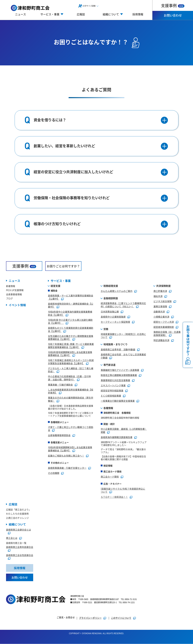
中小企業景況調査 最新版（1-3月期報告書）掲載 (124, 431)
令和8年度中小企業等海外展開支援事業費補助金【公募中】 (70, 313)
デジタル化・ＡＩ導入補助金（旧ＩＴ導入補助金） (71, 370)
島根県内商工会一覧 (16, 543)
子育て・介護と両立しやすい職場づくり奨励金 (71, 429)
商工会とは (12, 538)
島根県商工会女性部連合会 (20, 555)
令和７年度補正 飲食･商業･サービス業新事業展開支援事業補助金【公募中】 (71, 346)
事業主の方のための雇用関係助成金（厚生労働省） (71, 399)
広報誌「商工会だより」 (18, 510)
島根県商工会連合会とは (18, 530)
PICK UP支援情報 (15, 290)
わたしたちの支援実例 (17, 514)
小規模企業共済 (161, 317)
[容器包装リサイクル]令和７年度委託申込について (123, 490)
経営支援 (55, 286)
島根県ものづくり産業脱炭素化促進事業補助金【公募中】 (71, 330)
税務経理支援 (111, 286)
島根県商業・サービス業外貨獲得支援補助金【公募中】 (71, 297)
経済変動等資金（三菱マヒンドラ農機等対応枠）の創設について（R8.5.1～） (123, 305)
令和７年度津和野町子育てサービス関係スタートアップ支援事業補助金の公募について (71, 414)
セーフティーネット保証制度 (115, 322)
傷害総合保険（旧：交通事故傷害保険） (167, 334)
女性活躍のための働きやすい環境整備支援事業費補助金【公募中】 (71, 338)
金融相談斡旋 (111, 298)
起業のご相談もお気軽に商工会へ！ (66, 456)
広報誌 (81, 14)
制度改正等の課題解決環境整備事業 (119, 375)
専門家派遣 (109, 365)
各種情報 (108, 408)
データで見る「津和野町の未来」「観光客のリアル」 (123, 451)
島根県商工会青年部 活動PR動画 (118, 350)
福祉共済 (158, 296)
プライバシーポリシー (90, 618)
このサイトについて (121, 618)
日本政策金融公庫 (110, 312)
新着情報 (11, 286)
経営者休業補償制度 (164, 327)
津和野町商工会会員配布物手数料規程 (120, 418)
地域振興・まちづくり (115, 344)
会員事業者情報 (14, 294)
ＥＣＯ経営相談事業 (111, 396)
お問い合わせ (173, 15)
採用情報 (138, 14)
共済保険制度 (163, 286)
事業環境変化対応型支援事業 (115, 380)
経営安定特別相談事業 (112, 390)
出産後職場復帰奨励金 (59, 435)
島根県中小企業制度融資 (113, 317)
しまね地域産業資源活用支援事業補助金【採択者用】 (71, 391)
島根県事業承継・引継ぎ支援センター (67, 468)
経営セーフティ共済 (164, 322)
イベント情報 (17, 305)
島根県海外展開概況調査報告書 (117, 437)
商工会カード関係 (110, 477)
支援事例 (173, 5)
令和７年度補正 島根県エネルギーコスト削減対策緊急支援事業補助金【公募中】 (71, 362)
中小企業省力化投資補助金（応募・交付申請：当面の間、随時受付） (69, 378)
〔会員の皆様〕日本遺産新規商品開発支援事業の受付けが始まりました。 (71, 407)
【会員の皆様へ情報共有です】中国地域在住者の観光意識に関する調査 (123, 458)
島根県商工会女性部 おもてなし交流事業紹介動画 (123, 356)
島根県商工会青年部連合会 (20, 547)
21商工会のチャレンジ (17, 518)
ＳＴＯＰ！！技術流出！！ (114, 497)
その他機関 (54, 473)
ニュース (21, 14)
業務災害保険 (160, 307)
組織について (17, 524)
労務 (106, 329)
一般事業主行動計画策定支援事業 (118, 401)
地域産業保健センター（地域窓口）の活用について (123, 336)
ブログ (9, 299)
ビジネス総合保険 (163, 301)
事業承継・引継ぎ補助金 (60, 385)
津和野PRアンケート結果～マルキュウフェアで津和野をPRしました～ (124, 444)
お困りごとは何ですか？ (63, 266)
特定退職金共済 (161, 340)
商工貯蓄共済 (160, 291)
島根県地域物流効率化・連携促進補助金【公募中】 (71, 305)
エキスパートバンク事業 (113, 385)
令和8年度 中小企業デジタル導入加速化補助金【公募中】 (70, 321)
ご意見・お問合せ (66, 617)
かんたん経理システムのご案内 (117, 291)
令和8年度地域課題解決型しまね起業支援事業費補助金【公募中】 (70, 354)
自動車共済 (159, 312)
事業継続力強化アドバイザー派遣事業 (120, 370)
